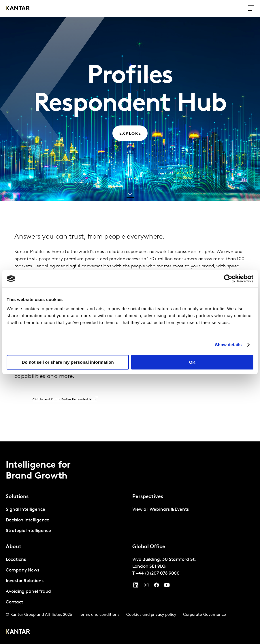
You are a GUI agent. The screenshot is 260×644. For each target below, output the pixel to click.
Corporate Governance (205, 615)
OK (192, 362)
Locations (16, 560)
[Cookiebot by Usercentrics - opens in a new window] (228, 279)
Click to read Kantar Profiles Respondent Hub (64, 400)
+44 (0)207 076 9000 (158, 573)
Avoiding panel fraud (28, 592)
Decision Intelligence (28, 520)
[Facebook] (157, 586)
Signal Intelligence (25, 510)
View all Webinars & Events (161, 510)
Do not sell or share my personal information (68, 362)
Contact (14, 602)
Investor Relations (25, 581)
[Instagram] (146, 586)
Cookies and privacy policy (151, 615)
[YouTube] (136, 586)
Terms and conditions (99, 615)
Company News (22, 570)
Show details (228, 345)
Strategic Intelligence (28, 531)
